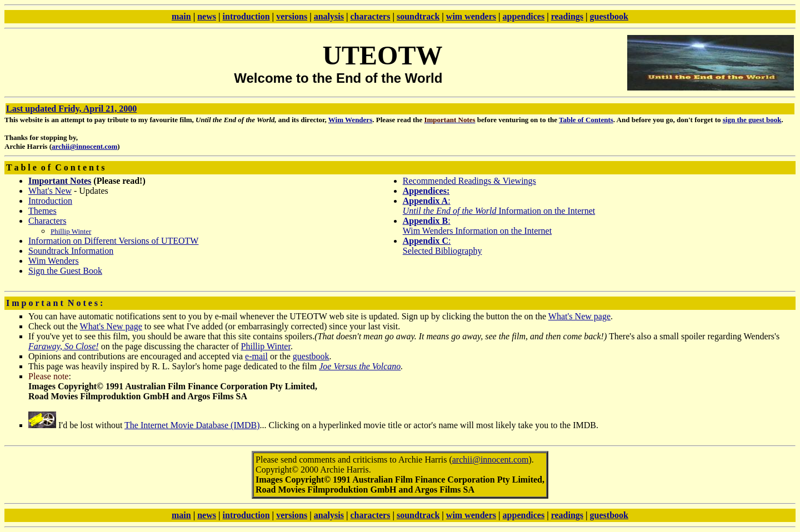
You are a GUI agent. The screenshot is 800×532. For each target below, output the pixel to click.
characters (370, 16)
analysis (329, 16)
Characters (47, 221)
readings (567, 16)
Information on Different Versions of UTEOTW (113, 241)
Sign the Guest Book (65, 271)
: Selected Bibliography (442, 246)
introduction (246, 16)
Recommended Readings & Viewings (469, 181)
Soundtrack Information (71, 251)
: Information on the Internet (499, 206)
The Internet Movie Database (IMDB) (192, 425)
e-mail (256, 356)
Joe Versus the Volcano (360, 366)
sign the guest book (752, 120)
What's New (50, 191)
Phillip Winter (266, 346)
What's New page (579, 316)
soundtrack (418, 16)
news (207, 16)
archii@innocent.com (84, 146)
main (181, 16)
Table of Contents (586, 120)
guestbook (609, 16)
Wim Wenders (350, 120)
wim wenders (471, 16)
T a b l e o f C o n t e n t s (56, 167)
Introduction (50, 201)
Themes (42, 211)
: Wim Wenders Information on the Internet (477, 226)
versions (292, 16)
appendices (524, 16)
